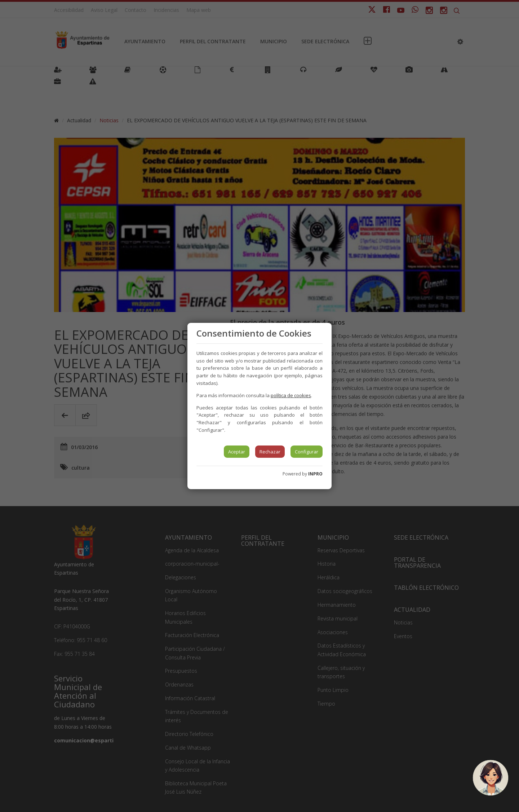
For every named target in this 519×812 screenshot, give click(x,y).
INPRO (315, 474)
